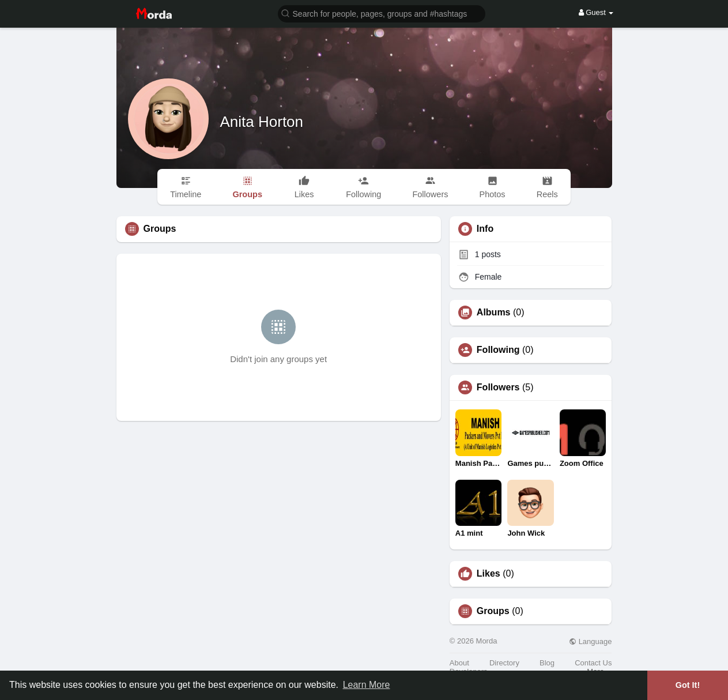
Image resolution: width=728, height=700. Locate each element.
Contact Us (593, 663)
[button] (382, 13)
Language (590, 641)
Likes (489, 574)
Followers (498, 387)
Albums (494, 313)
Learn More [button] (367, 685)
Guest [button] (596, 12)
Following (498, 350)
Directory (504, 663)
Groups (493, 611)
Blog (547, 663)
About (459, 663)
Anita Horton (262, 122)
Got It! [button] (688, 685)
